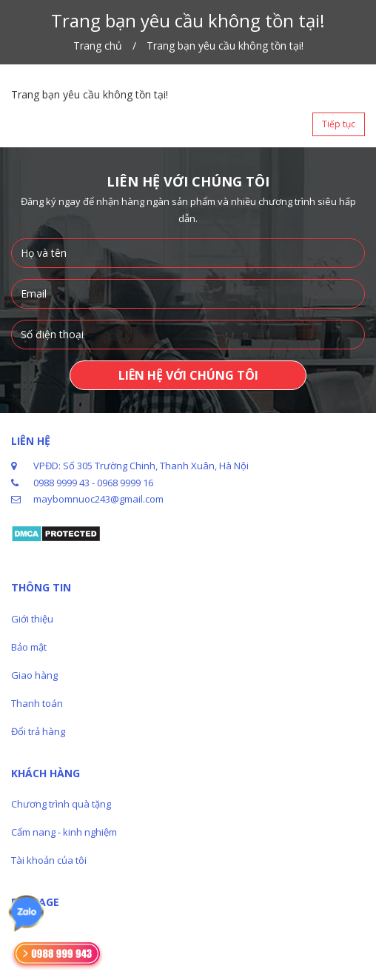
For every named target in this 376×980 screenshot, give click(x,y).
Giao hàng (34, 675)
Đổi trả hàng (38, 731)
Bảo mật (29, 647)
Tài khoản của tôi (49, 860)
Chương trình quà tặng (61, 804)
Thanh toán (37, 703)
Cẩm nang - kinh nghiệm (64, 832)
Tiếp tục (339, 124)
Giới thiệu (32, 619)
